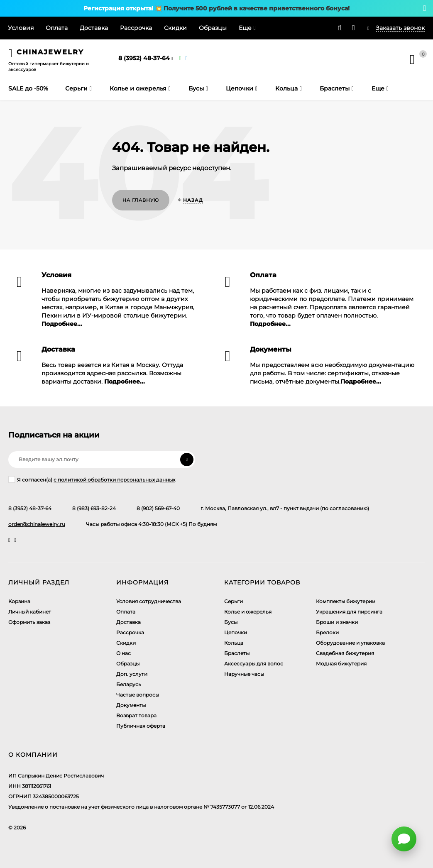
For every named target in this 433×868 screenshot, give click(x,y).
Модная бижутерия (341, 664)
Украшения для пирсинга (349, 612)
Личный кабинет (30, 612)
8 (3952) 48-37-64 (144, 58)
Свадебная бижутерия (345, 653)
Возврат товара (136, 715)
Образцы (213, 28)
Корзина (19, 601)
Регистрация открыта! (119, 8)
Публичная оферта (141, 726)
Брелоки (327, 632)
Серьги (234, 601)
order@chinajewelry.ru (37, 524)
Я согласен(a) (92, 479)
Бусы (231, 622)
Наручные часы (244, 674)
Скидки (175, 28)
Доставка (94, 28)
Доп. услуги (132, 674)
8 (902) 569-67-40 (158, 508)
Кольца (234, 643)
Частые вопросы (138, 695)
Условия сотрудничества (149, 601)
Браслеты (237, 653)
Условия (21, 28)
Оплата (57, 28)
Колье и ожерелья (248, 612)
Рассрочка (136, 28)
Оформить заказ (29, 622)
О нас (124, 653)
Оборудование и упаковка (350, 643)
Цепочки (236, 632)
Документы (131, 705)
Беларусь (129, 684)
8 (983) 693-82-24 (94, 508)
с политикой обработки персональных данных (114, 480)
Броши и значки (337, 622)
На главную (141, 200)
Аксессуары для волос (254, 664)
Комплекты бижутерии (346, 601)
